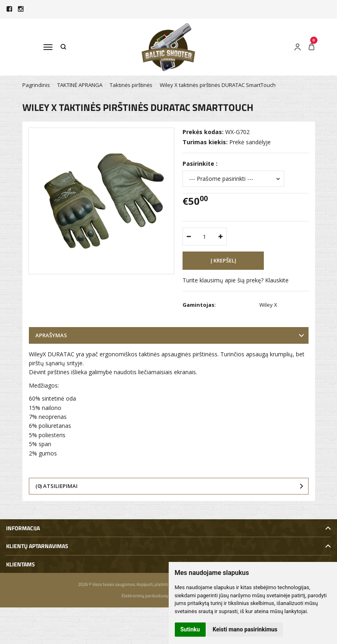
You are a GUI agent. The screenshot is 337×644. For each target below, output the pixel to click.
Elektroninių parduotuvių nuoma (152, 596)
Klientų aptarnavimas (37, 546)
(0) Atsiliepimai (57, 486)
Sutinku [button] (190, 629)
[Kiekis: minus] (188, 236)
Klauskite (277, 280)
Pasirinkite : (200, 164)
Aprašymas (51, 335)
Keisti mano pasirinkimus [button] (245, 629)
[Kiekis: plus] (221, 236)
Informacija (23, 528)
